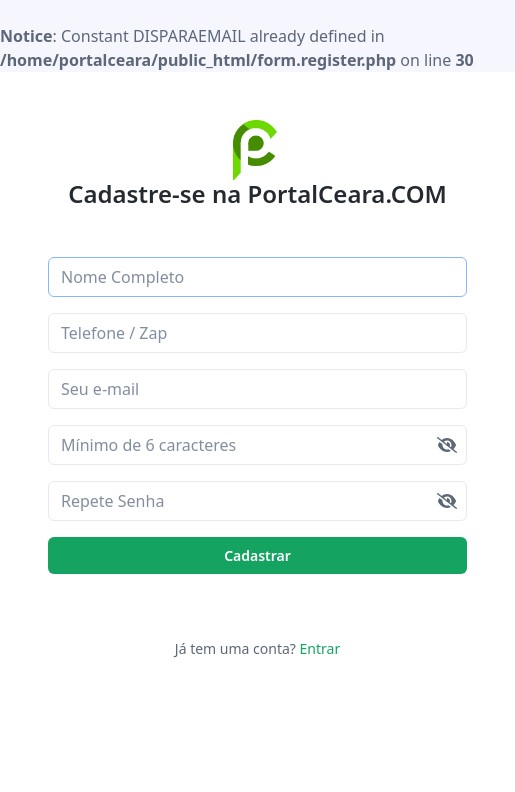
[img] (447, 445)
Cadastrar (257, 555)
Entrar (318, 648)
